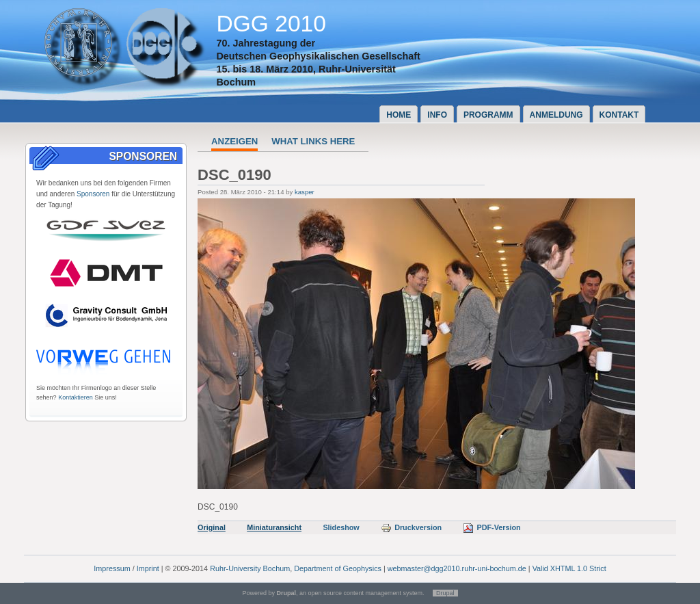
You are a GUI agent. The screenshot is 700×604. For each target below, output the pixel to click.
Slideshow (341, 527)
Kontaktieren (76, 397)
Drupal (445, 593)
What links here (313, 141)
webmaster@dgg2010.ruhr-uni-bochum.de (457, 568)
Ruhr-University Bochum (250, 568)
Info (437, 115)
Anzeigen (234, 141)
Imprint (148, 568)
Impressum (112, 568)
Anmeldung (556, 115)
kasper (305, 192)
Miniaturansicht (274, 527)
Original (212, 527)
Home (399, 115)
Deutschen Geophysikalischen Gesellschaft (318, 56)
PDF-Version (492, 527)
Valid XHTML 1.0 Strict (569, 568)
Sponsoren (93, 194)
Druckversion (411, 527)
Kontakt (619, 115)
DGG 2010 (271, 24)
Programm (488, 115)
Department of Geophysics (338, 568)
